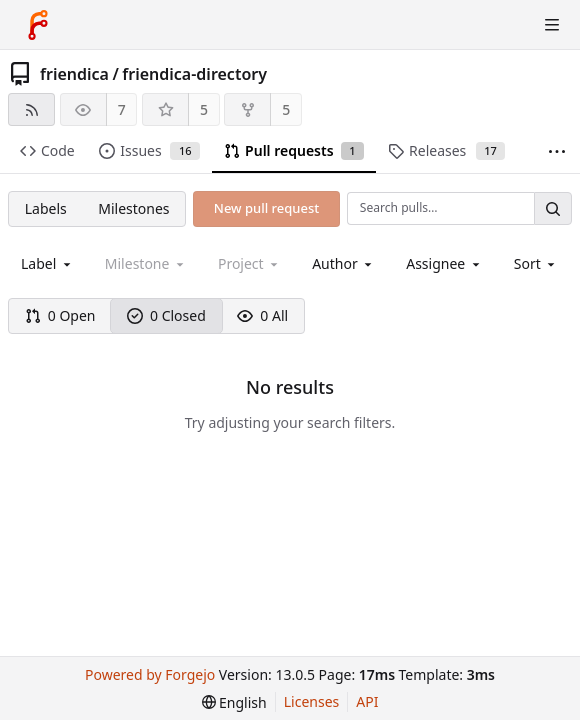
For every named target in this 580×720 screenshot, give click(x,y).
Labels (46, 208)
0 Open (60, 315)
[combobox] (47, 263)
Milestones (133, 208)
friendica (74, 74)
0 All (262, 315)
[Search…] (553, 208)
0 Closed (166, 315)
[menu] (536, 263)
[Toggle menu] (552, 25)
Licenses (312, 701)
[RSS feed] (31, 109)
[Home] (38, 25)
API (367, 701)
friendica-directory (194, 74)
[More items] (557, 151)
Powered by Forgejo (150, 674)
